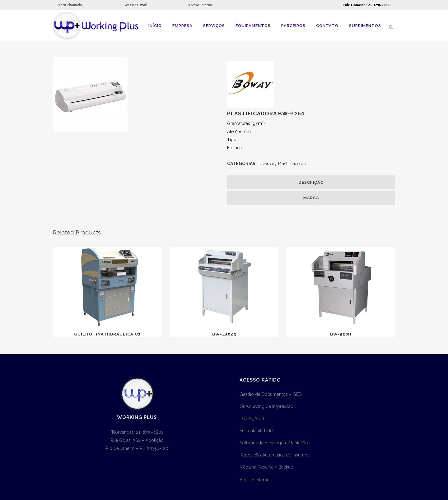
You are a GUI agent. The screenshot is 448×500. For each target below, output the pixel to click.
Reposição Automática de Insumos (275, 455)
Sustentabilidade (256, 431)
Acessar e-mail (135, 5)
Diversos (267, 164)
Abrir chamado (70, 5)
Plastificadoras (292, 164)
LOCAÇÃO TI (253, 419)
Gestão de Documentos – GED (271, 394)
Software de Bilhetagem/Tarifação (274, 443)
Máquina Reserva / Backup (266, 467)
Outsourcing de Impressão (266, 406)
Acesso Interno (200, 5)
